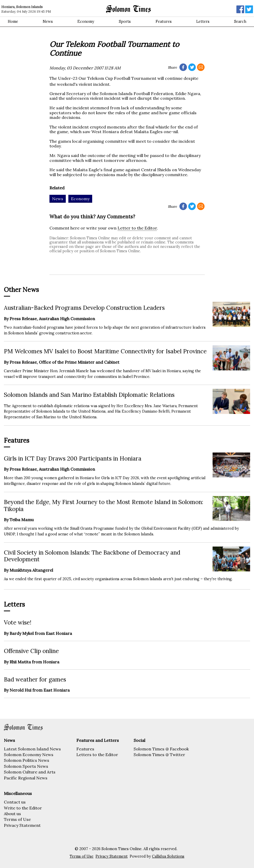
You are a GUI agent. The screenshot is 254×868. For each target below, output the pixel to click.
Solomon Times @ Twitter (159, 755)
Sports (125, 21)
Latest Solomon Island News (32, 749)
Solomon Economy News (29, 755)
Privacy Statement (22, 825)
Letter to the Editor (137, 228)
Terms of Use (17, 819)
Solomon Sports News (26, 766)
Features (164, 21)
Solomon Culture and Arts (30, 772)
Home (13, 21)
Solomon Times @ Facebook (161, 749)
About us (12, 814)
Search (240, 21)
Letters (203, 21)
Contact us (15, 802)
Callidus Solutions (168, 856)
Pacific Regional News (26, 778)
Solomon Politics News (27, 760)
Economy (86, 21)
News (48, 21)
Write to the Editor (23, 808)
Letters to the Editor (97, 755)
